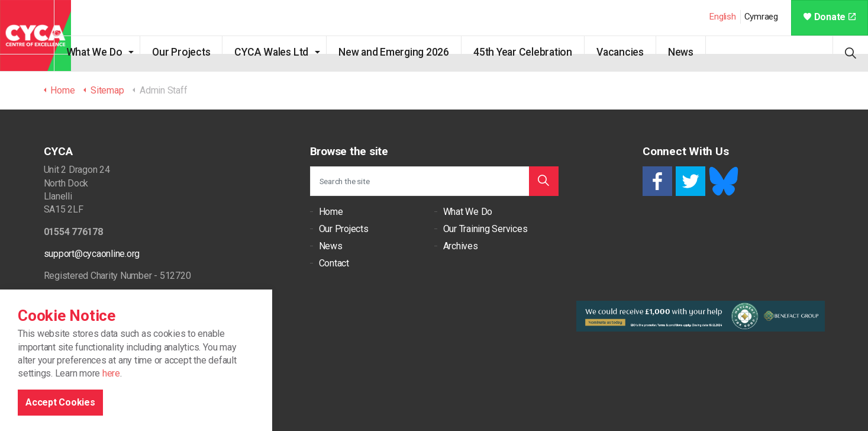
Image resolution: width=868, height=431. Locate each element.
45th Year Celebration (539, 52)
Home (331, 212)
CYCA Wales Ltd (288, 52)
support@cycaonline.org (92, 254)
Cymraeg (761, 17)
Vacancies (637, 52)
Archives (461, 246)
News (697, 52)
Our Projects (198, 52)
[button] (544, 181)
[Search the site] (434, 181)
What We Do (111, 52)
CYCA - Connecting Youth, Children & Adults (36, 36)
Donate (830, 17)
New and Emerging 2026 (410, 52)
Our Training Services (485, 229)
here (111, 413)
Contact (334, 263)
